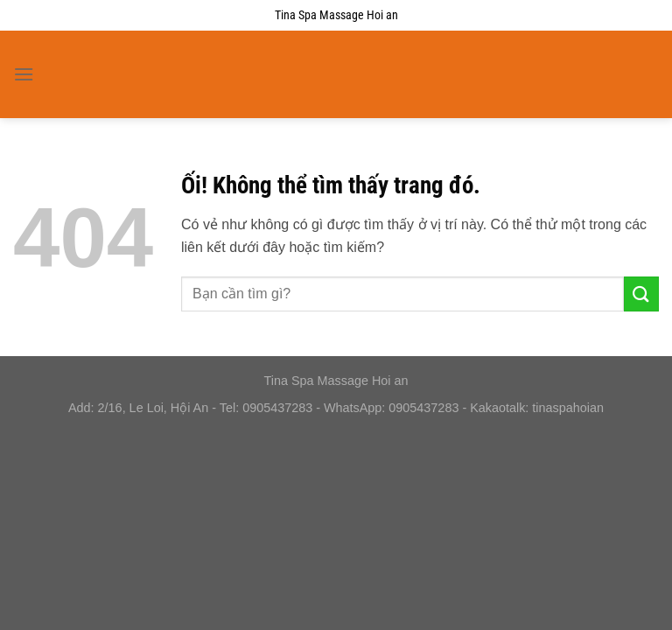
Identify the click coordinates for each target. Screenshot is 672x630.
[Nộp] (641, 294)
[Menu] (24, 74)
